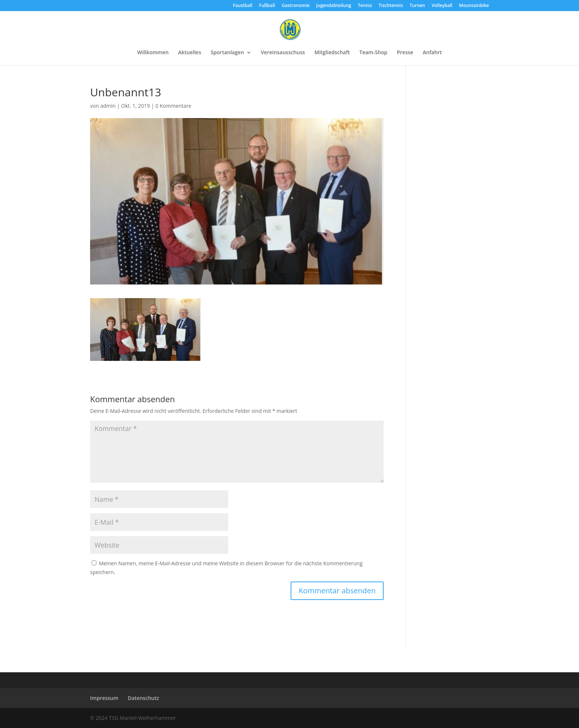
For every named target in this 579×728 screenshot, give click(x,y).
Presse (405, 53)
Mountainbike (474, 6)
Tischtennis (391, 6)
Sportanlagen (227, 53)
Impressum (104, 698)
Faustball (243, 6)
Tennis (365, 6)
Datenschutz (143, 698)
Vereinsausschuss (283, 53)
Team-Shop (373, 53)
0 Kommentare (173, 106)
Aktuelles (189, 53)
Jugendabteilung (334, 6)
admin (108, 106)
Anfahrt (432, 53)
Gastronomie (296, 6)
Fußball (267, 6)
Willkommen (153, 53)
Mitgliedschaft (332, 53)
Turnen (417, 6)
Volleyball (442, 6)
